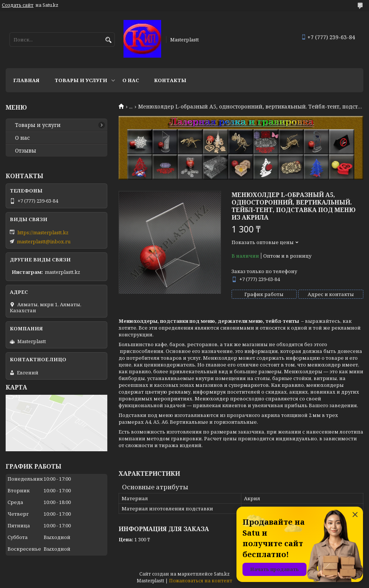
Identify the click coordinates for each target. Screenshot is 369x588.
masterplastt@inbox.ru (44, 241)
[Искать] (108, 40)
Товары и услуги (81, 80)
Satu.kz (222, 574)
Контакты (170, 80)
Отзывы (26, 151)
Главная (26, 80)
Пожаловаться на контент (201, 581)
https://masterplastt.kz (43, 232)
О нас (131, 80)
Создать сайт (18, 5)
